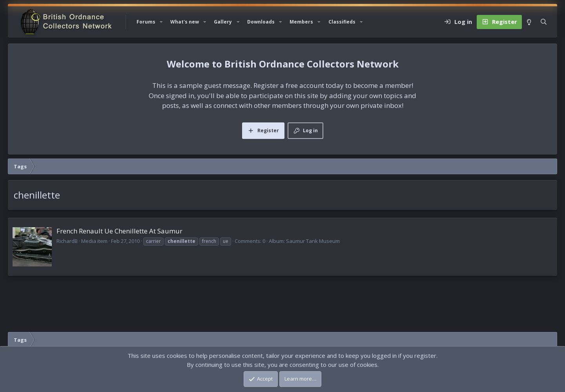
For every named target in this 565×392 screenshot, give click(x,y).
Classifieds (342, 22)
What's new (185, 22)
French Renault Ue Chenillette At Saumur (119, 231)
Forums (146, 22)
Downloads (261, 22)
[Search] (544, 22)
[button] (161, 22)
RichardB (67, 241)
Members (301, 22)
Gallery (223, 22)
